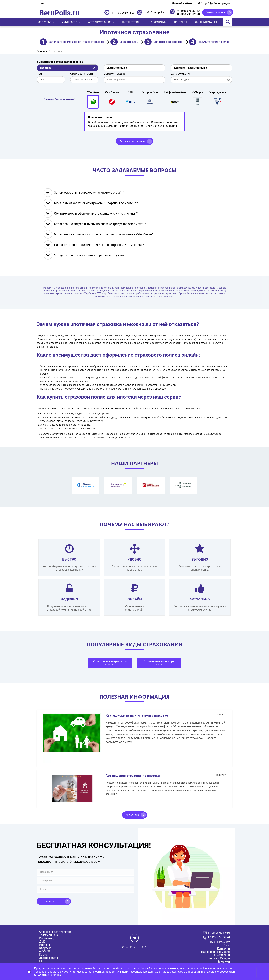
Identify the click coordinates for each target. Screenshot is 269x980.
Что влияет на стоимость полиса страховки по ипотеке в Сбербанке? (99, 234)
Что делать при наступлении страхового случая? (84, 255)
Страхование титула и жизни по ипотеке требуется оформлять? (95, 224)
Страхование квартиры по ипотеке (110, 663)
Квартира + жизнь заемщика (191, 68)
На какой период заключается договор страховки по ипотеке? (94, 245)
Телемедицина (49, 935)
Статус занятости (81, 74)
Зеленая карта (49, 958)
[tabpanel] (110, 664)
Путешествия (131, 22)
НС (41, 961)
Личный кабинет (206, 22)
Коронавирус (48, 938)
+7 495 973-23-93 (219, 937)
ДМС (42, 942)
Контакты (181, 22)
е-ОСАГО (45, 951)
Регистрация (220, 3)
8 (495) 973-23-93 (188, 11)
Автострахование (100, 22)
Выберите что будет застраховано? (60, 62)
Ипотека (45, 945)
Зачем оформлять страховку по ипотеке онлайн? (84, 193)
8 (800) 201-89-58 (188, 14)
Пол (39, 74)
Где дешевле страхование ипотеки (133, 776)
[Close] (29, 972)
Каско (43, 955)
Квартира (46, 68)
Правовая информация (215, 952)
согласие (124, 968)
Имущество (70, 22)
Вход (202, 3)
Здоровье (45, 22)
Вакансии (224, 962)
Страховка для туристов (55, 932)
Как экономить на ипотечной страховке (137, 715)
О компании (158, 22)
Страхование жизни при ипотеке (159, 663)
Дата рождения (181, 74)
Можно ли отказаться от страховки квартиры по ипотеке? (91, 203)
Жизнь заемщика (117, 68)
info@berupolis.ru (156, 12)
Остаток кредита (115, 74)
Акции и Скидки (220, 958)
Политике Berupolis (49, 975)
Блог (227, 945)
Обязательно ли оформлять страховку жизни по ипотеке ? (91, 213)
